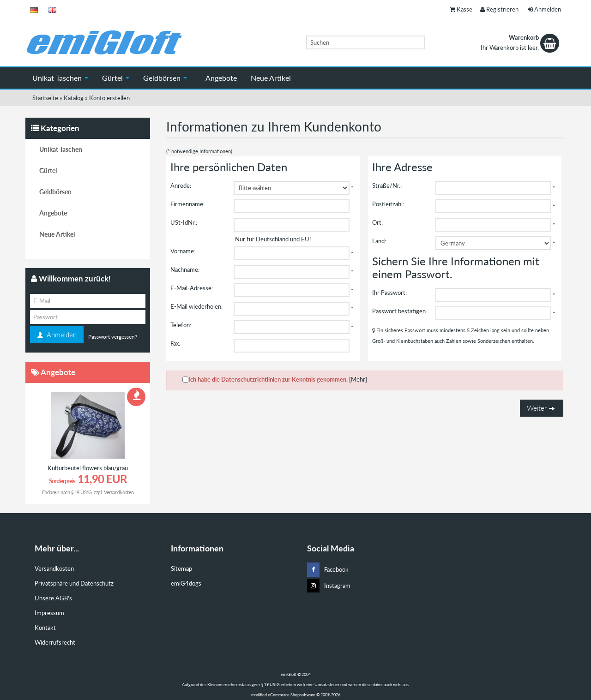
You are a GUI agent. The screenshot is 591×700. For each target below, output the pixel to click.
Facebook (328, 570)
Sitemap (181, 568)
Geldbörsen (165, 78)
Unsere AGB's (53, 598)
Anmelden (544, 9)
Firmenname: (187, 204)
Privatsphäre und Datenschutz (74, 583)
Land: (379, 241)
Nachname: (185, 269)
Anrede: (181, 185)
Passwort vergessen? (113, 337)
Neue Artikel (271, 78)
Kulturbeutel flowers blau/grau (88, 468)
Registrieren (499, 9)
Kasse (461, 9)
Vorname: (183, 251)
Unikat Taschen (60, 78)
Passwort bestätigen (399, 311)
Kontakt (45, 628)
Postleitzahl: (388, 204)
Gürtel (116, 78)
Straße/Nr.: (387, 185)
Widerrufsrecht (55, 642)
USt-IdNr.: (184, 222)
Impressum (49, 613)
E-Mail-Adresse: (192, 288)
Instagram (329, 586)
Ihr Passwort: (389, 293)
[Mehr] (358, 379)
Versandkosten (119, 492)
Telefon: (181, 325)
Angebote (221, 78)
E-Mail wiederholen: (196, 306)
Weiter (542, 408)
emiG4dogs (186, 583)
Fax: (175, 343)
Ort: (377, 222)
